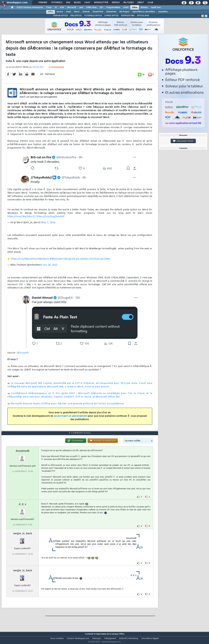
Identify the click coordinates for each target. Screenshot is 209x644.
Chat (87, 3)
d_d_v (23, 510)
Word (77, 12)
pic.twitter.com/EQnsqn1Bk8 (93, 261)
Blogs (77, 3)
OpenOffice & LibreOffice (144, 12)
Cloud (49, 7)
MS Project (124, 12)
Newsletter (101, 3)
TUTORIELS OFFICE (93, 16)
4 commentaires (56, 69)
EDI (101, 7)
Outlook (86, 12)
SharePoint (111, 12)
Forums (43, 3)
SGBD (126, 7)
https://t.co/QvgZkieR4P (51, 219)
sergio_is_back (23, 540)
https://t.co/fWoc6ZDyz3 (25, 261)
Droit (141, 3)
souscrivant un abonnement (71, 418)
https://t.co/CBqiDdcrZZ (22, 219)
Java (81, 7)
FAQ (68, 3)
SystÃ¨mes (156, 7)
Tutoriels (57, 3)
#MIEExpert (57, 261)
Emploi (116, 3)
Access (60, 12)
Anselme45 (23, 457)
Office (135, 7)
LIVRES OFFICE (111, 16)
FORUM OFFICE (60, 16)
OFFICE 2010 (143, 16)
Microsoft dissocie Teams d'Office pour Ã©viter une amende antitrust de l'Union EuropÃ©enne (67, 406)
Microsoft (72, 7)
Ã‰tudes (129, 3)
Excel (68, 12)
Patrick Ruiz (38, 69)
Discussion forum (183, 141)
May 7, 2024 (48, 225)
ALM (62, 7)
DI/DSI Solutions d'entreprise (30, 7)
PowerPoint (98, 12)
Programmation (113, 7)
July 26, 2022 (50, 267)
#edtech (44, 261)
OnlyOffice (163, 12)
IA (56, 7)
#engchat (70, 261)
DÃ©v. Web (91, 7)
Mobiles (144, 7)
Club (150, 3)
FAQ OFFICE (76, 16)
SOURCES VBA (128, 16)
